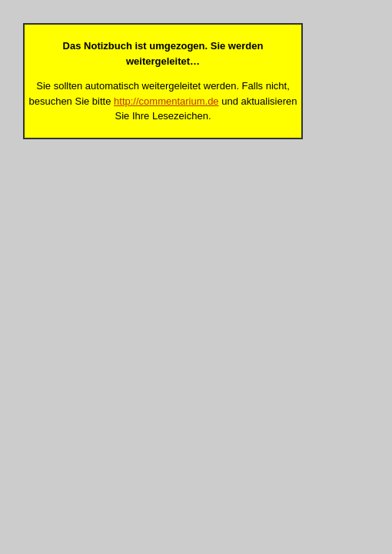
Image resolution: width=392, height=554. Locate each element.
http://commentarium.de (166, 101)
